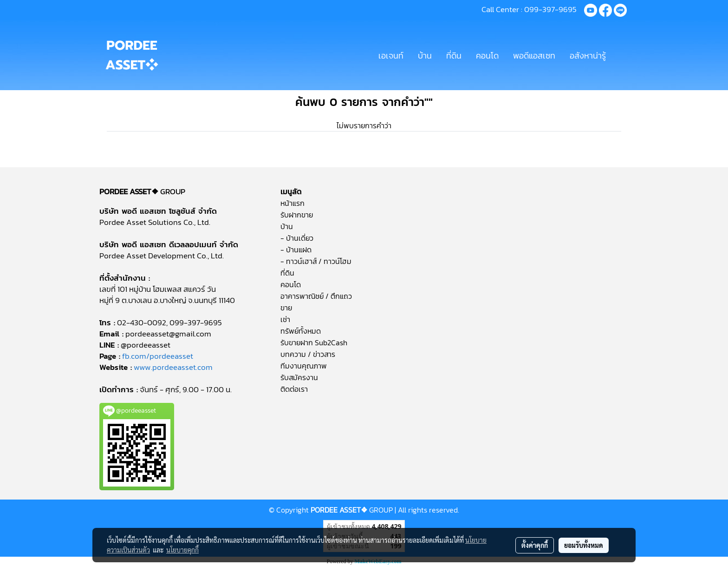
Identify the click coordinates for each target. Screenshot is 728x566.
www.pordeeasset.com (173, 367)
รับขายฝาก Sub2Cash (314, 342)
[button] (621, 55)
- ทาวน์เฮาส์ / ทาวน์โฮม (316, 261)
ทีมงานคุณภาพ (304, 366)
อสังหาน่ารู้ (588, 56)
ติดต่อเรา (294, 389)
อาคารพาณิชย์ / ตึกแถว (316, 296)
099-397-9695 (550, 9)
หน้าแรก (292, 203)
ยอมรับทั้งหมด (584, 545)
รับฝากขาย (297, 215)
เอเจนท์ (391, 56)
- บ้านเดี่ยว (297, 238)
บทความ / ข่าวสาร (308, 354)
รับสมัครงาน (299, 377)
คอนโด (487, 56)
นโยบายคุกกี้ (182, 550)
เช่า (285, 319)
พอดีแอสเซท (534, 56)
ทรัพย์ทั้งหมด (301, 331)
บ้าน (425, 56)
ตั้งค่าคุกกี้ (535, 545)
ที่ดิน (454, 56)
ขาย (286, 308)
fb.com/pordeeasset (158, 356)
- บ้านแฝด (296, 250)
